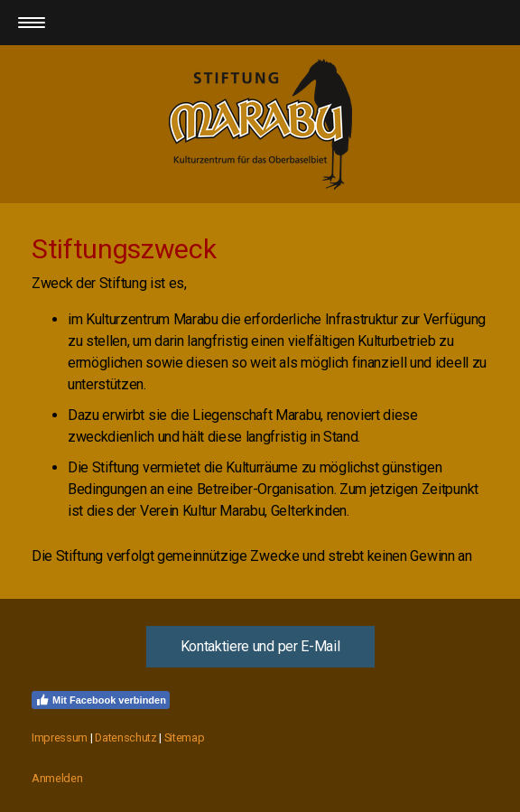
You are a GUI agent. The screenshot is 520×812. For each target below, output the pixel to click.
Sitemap (185, 737)
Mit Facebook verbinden (101, 700)
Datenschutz (125, 737)
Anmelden (57, 778)
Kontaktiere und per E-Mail (260, 646)
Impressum (60, 737)
